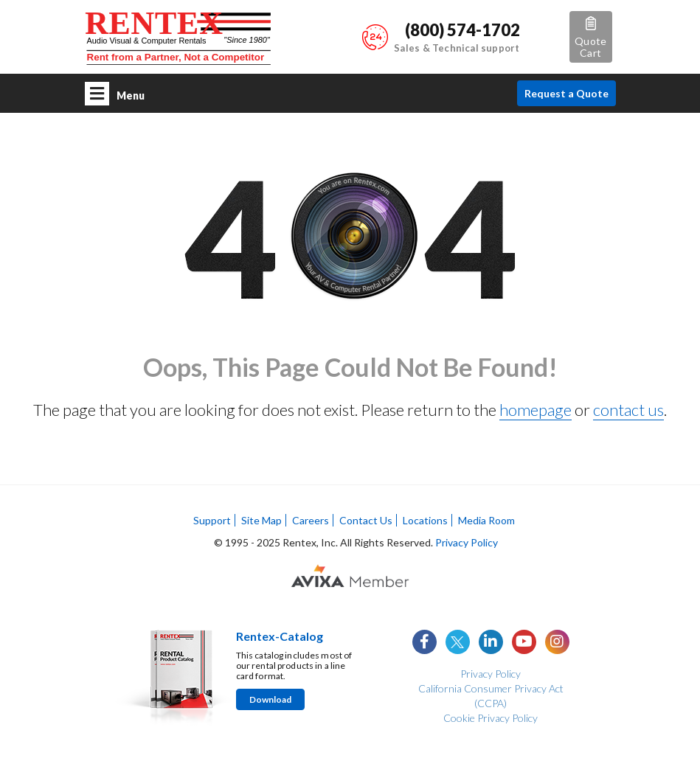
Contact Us (366, 520)
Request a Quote (566, 93)
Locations (425, 520)
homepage (536, 410)
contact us (628, 410)
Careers (311, 520)
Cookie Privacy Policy (491, 718)
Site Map (261, 520)
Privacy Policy (467, 542)
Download (270, 699)
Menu (115, 94)
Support (212, 520)
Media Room (486, 520)
